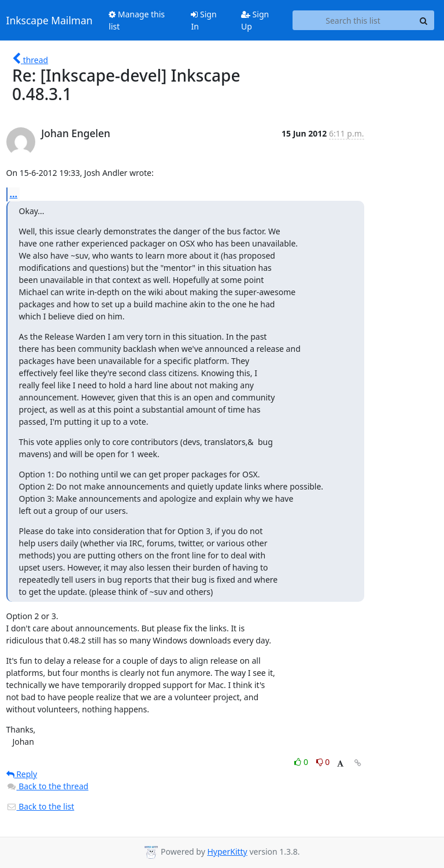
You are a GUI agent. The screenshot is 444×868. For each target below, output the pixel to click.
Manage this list (137, 20)
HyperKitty (227, 852)
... (14, 194)
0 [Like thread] (302, 762)
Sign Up (255, 20)
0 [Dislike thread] (323, 762)
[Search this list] (353, 20)
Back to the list (40, 806)
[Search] (424, 20)
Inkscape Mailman (50, 20)
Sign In (203, 20)
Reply (22, 774)
